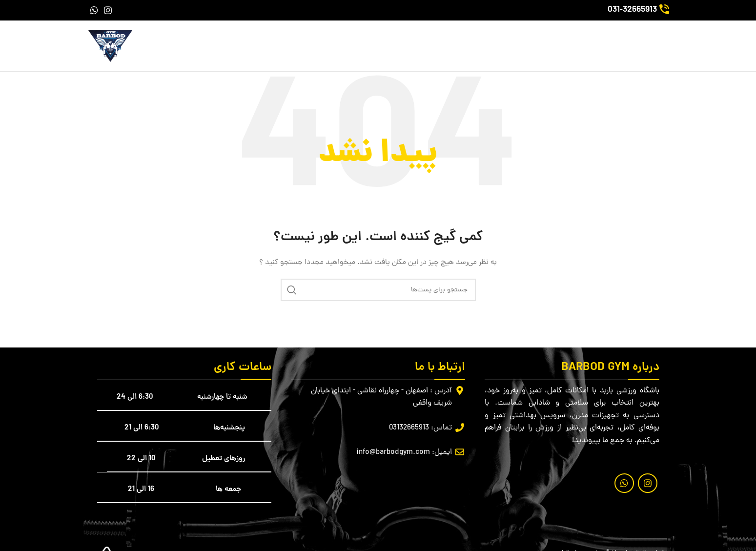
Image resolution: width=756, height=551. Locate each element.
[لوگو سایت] (110, 47)
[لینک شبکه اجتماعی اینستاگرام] (108, 10)
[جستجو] (378, 290)
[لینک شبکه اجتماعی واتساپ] (94, 10)
